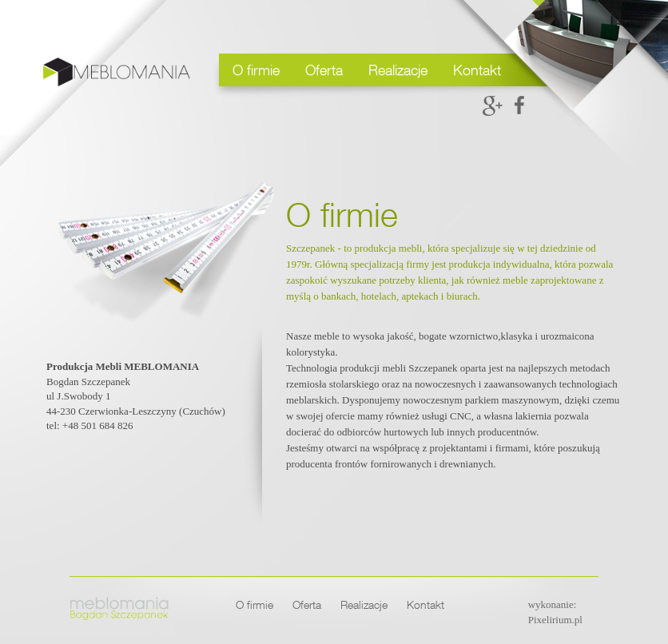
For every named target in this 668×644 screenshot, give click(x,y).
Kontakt (477, 70)
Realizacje (398, 70)
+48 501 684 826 (98, 425)
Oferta (324, 70)
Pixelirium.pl (555, 620)
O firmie (256, 70)
